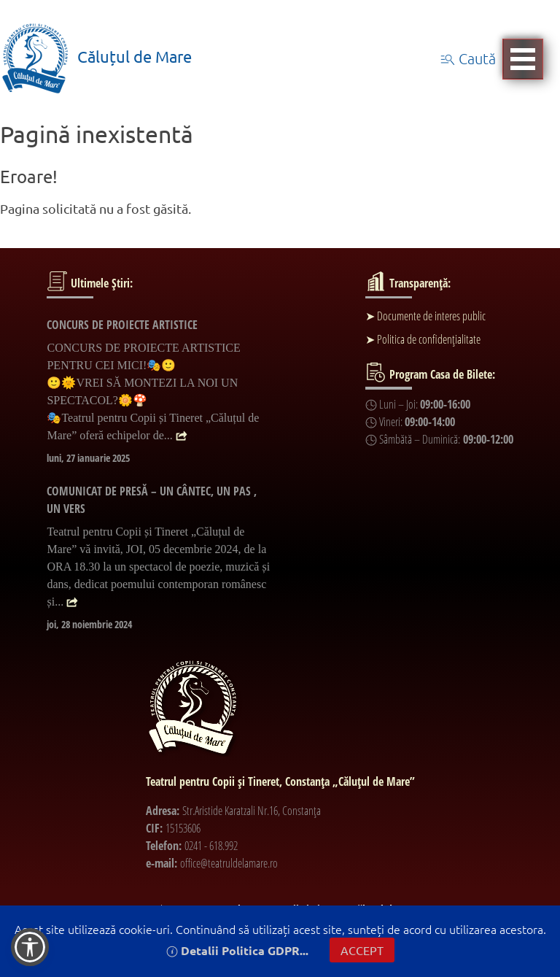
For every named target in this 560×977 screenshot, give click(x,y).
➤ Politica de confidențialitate (423, 339)
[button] (30, 947)
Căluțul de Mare (96, 56)
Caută (468, 58)
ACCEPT (362, 950)
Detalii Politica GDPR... (237, 950)
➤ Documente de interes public (425, 316)
